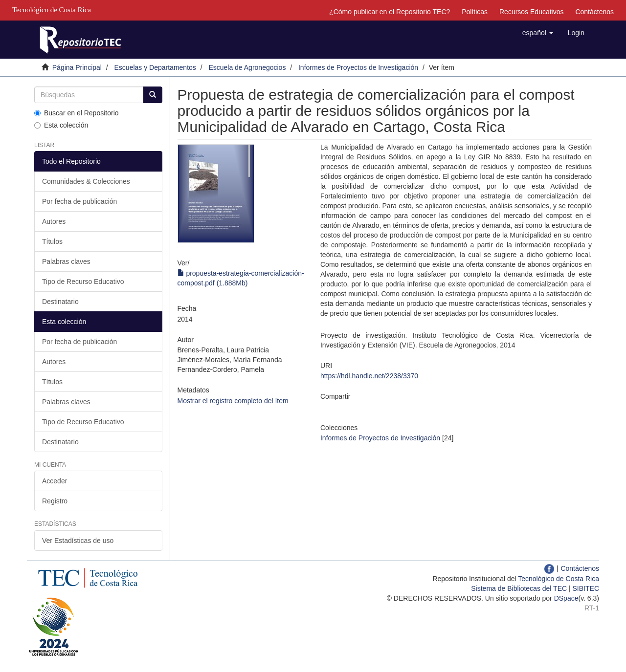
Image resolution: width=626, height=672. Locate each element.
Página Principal (77, 67)
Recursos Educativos (532, 12)
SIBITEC (586, 588)
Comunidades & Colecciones (86, 181)
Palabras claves (66, 261)
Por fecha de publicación (79, 201)
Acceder (55, 481)
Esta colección (61, 125)
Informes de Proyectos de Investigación (358, 67)
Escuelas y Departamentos (155, 67)
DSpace (566, 598)
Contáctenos (594, 12)
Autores (54, 221)
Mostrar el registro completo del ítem (233, 401)
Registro (55, 501)
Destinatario (60, 302)
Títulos (52, 241)
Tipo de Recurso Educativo (83, 282)
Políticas (475, 12)
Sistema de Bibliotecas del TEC (519, 588)
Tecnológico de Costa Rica (559, 579)
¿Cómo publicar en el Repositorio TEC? (390, 12)
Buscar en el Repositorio (77, 113)
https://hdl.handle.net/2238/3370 (369, 376)
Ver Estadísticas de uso (78, 541)
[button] (538, 33)
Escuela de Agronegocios (247, 67)
